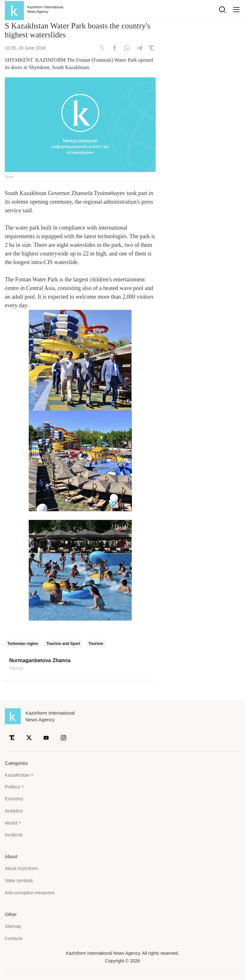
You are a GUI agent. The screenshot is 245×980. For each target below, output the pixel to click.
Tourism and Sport (63, 644)
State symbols (19, 881)
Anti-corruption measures (30, 893)
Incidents (14, 835)
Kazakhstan (17, 775)
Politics (12, 787)
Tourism (96, 644)
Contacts (14, 938)
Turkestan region (23, 644)
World (11, 823)
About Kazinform (21, 868)
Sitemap (13, 926)
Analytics (14, 811)
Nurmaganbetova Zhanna (40, 661)
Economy (14, 799)
